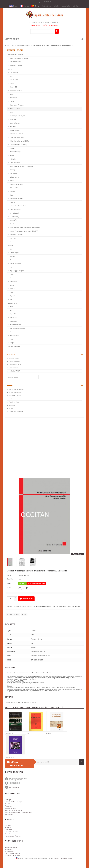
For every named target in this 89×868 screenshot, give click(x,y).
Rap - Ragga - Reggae (16, 271)
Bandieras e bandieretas (17, 328)
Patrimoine (13, 159)
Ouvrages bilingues (15, 91)
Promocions (9, 830)
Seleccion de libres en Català (18, 58)
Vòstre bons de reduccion (13, 856)
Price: (9, 587)
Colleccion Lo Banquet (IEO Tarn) (20, 141)
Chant (11, 260)
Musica (10, 246)
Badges (12, 343)
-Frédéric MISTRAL (15, 365)
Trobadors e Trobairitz (16, 199)
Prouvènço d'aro (14, 402)
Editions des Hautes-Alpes (18, 206)
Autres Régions (14, 253)
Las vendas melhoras (12, 832)
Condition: (10, 579)
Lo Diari (11, 408)
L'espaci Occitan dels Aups (13, 802)
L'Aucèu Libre (14, 224)
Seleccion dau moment (16, 55)
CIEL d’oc (12, 405)
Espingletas (13, 321)
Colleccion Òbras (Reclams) (18, 145)
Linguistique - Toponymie (17, 116)
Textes (11, 278)
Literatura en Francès (16, 134)
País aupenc (13, 174)
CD (10, 249)
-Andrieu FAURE (14, 359)
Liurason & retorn (10, 808)
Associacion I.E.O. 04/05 (16, 390)
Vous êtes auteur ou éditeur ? (14, 810)
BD (10, 76)
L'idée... (28, 734)
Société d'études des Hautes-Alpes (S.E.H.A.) (24, 231)
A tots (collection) (15, 123)
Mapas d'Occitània (15, 325)
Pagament (8, 806)
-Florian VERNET (14, 362)
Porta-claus (13, 318)
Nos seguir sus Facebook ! (13, 836)
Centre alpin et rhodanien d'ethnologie (21, 166)
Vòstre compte (36, 25)
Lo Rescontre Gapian (15, 393)
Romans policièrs (15, 130)
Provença (12, 170)
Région (12, 285)
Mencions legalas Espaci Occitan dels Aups (18, 812)
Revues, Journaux (14, 347)
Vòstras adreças (10, 851)
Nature (12, 156)
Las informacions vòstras (13, 854)
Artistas (11, 354)
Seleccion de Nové (15, 62)
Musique (12, 148)
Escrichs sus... (10, 757)
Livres (14, 46)
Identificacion (53, 25)
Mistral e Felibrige (15, 152)
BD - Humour (14, 73)
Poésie (12, 181)
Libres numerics (14, 242)
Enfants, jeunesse (15, 264)
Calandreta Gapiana (15, 396)
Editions (12, 202)
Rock (11, 274)
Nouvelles (13, 127)
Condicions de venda (12, 804)
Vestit (11, 339)
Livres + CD (13, 87)
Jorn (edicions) (14, 213)
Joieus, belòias (14, 336)
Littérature (13, 120)
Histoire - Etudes (23, 46)
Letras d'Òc (13, 220)
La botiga (56, 6)
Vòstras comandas (11, 847)
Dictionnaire (13, 98)
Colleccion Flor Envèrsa (17, 138)
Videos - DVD (12, 303)
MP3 (11, 300)
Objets (10, 310)
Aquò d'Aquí (12, 399)
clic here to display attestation (64, 858)
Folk (11, 267)
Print (25, 615)
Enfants (12, 102)
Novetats (8, 828)
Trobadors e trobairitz (16, 184)
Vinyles (12, 292)
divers (11, 332)
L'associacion (66, 6)
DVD (11, 307)
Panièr (45, 25)
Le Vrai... (49, 734)
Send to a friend (14, 615)
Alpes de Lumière (15, 210)
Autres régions (14, 177)
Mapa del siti (9, 815)
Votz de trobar (14, 188)
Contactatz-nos (46, 6)
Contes (12, 84)
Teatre (11, 195)
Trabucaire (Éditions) (16, 235)
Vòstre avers (9, 849)
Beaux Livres (14, 80)
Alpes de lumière (15, 163)
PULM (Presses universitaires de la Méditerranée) (25, 228)
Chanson (12, 256)
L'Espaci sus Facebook (16, 412)
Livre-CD (12, 289)
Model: (9, 576)
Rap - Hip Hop (14, 296)
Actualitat (75, 6)
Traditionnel (13, 282)
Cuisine (12, 94)
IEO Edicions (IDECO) (16, 217)
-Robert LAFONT (14, 371)
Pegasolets (13, 314)
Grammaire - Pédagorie (17, 105)
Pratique (12, 192)
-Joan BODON (13, 368)
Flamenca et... (10, 734)
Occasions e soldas (15, 66)
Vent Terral (13, 238)
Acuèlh (7, 46)
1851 (11, 112)
